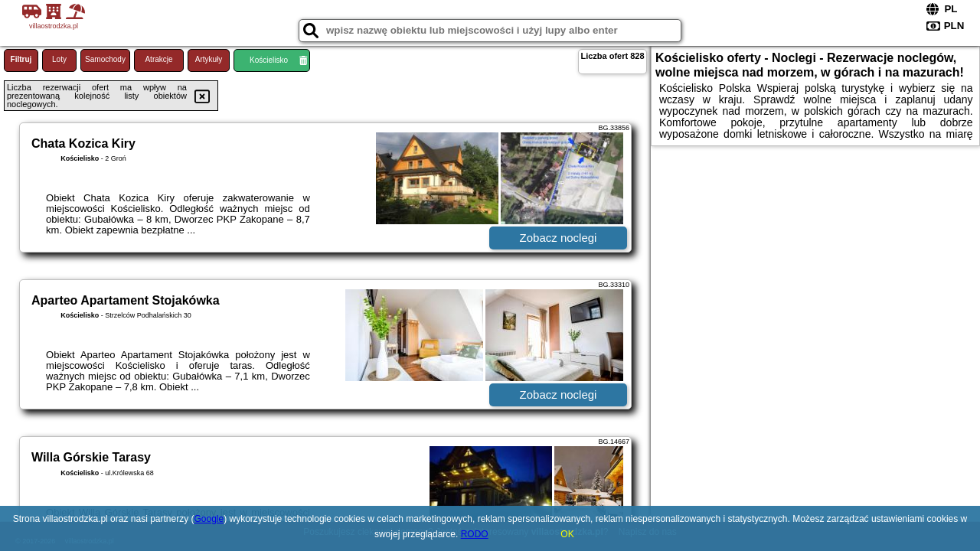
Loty (59, 59)
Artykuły (209, 59)
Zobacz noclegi (559, 238)
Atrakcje (158, 59)
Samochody (105, 59)
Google (209, 519)
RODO (475, 534)
